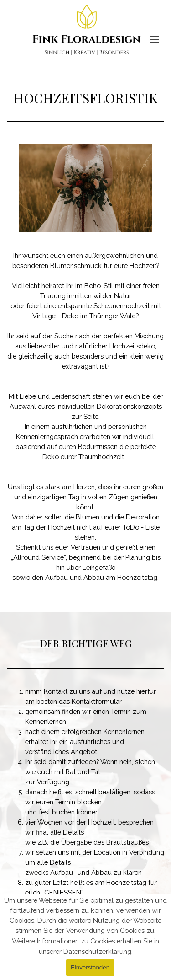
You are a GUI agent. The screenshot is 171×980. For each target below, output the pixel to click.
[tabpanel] (85, 100)
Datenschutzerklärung (97, 951)
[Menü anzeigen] (155, 39)
